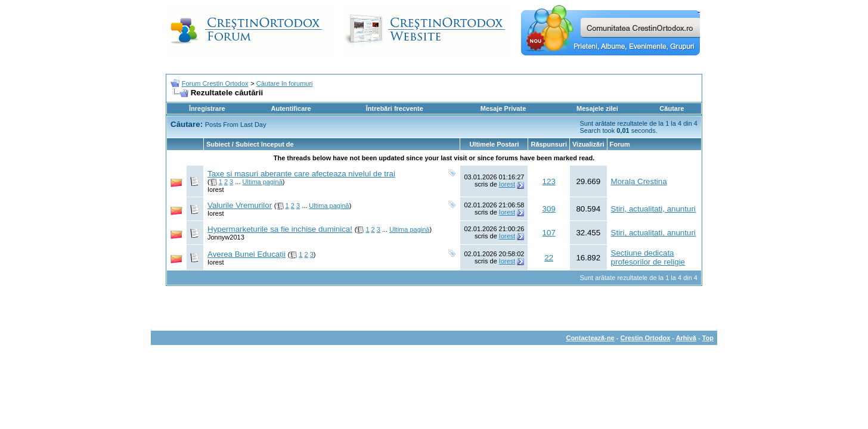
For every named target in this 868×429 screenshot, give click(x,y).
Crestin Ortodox (646, 338)
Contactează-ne (590, 338)
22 (549, 258)
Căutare (672, 108)
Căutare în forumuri (285, 83)
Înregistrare (207, 108)
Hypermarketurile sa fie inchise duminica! (280, 229)
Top (708, 338)
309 (549, 209)
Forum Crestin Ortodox (215, 83)
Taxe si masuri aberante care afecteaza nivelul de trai (301, 174)
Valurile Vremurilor (240, 205)
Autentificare (291, 108)
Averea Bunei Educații (247, 254)
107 (549, 233)
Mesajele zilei (597, 108)
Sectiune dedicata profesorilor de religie (648, 257)
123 (549, 181)
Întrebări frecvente (395, 108)
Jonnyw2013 (226, 237)
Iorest (216, 189)
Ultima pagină (263, 182)
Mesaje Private (503, 108)
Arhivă (686, 338)
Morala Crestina (639, 181)
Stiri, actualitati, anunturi (653, 209)
